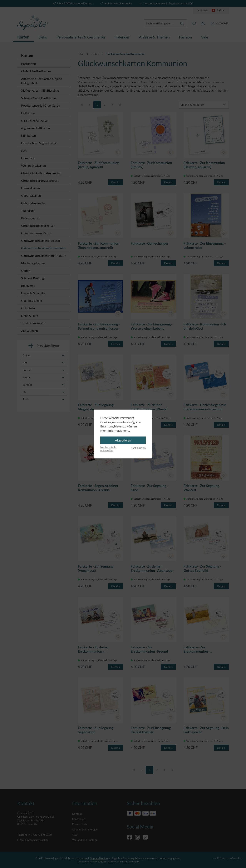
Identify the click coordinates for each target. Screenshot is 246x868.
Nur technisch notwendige (108, 449)
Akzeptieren (123, 440)
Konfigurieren (138, 448)
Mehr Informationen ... (115, 430)
